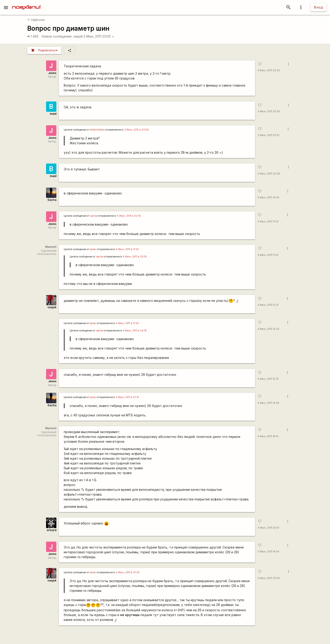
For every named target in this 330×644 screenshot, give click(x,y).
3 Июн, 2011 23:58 (269, 174)
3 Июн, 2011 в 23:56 (136, 130)
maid (53, 114)
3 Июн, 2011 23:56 (269, 111)
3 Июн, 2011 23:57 (269, 135)
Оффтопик (36, 20)
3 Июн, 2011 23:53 (269, 70)
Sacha (52, 200)
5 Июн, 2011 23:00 (99, 36)
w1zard (52, 530)
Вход (319, 7)
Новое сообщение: (57, 36)
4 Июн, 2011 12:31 (268, 379)
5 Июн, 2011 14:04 (268, 552)
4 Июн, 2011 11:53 (268, 222)
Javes (52, 73)
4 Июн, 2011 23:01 (268, 528)
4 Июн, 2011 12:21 (268, 305)
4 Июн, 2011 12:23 (268, 329)
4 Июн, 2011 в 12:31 (127, 397)
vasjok (78, 36)
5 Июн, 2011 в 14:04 (128, 572)
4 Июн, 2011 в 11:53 (127, 249)
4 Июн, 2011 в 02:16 (129, 216)
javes (93, 249)
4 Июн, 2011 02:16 (268, 198)
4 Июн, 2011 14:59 (268, 403)
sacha (94, 216)
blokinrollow (97, 130)
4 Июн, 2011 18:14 (268, 436)
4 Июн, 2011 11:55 (268, 255)
